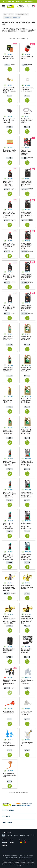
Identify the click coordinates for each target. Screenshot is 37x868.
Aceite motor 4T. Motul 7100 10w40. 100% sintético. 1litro (9, 215)
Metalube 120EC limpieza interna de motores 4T (27, 587)
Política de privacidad (25, 858)
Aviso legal (30, 855)
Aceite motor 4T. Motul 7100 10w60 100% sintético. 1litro (9, 308)
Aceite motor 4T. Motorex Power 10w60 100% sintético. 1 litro (8, 557)
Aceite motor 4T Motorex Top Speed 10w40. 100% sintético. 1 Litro (9, 495)
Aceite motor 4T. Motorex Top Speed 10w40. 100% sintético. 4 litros (27, 495)
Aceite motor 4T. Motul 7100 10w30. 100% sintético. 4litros (27, 184)
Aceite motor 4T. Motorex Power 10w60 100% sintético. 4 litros (26, 557)
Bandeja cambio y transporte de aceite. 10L (27, 651)
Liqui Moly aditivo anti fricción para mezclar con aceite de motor (9, 588)
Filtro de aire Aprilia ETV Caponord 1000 (10, 151)
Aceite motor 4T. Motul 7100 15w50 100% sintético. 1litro (9, 277)
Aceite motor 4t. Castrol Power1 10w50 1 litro (8, 400)
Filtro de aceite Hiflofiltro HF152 (9, 58)
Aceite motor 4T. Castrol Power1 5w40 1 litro (8, 369)
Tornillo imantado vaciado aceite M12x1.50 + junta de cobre (10, 90)
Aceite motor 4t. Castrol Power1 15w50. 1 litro (8, 432)
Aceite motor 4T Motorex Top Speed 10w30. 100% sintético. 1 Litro (9, 463)
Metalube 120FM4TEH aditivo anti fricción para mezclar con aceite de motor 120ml (9, 620)
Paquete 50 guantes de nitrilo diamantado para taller (10, 682)
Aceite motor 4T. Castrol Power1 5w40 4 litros (26, 369)
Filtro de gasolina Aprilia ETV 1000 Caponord (9, 121)
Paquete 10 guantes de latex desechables (27, 682)
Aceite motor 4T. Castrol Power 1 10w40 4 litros (26, 338)
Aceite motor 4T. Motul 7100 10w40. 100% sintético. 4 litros (27, 215)
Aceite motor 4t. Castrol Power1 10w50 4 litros (26, 400)
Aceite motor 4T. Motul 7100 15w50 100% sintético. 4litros (27, 277)
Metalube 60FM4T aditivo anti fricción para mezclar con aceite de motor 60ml (27, 620)
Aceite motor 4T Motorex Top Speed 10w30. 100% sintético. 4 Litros (27, 463)
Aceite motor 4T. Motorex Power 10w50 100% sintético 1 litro (8, 526)
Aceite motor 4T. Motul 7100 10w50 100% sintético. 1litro (9, 246)
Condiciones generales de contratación (14, 855)
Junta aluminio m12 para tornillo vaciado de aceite (27, 89)
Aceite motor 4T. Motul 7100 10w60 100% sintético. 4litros (27, 308)
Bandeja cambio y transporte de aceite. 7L (9, 651)
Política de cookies (12, 858)
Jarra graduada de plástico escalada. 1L (27, 744)
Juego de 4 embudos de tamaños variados (9, 744)
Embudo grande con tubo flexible (9, 712)
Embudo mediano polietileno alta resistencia (27, 713)
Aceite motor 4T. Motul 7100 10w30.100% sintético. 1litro (8, 184)
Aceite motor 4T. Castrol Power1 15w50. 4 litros (26, 432)
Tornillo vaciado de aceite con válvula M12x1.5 (27, 121)
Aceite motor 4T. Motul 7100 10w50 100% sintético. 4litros (27, 246)
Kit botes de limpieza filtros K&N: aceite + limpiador (26, 152)
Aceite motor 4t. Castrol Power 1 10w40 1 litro (8, 338)
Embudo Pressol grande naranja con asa (10, 775)
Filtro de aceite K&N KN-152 (27, 58)
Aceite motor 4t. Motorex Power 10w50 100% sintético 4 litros (26, 526)
